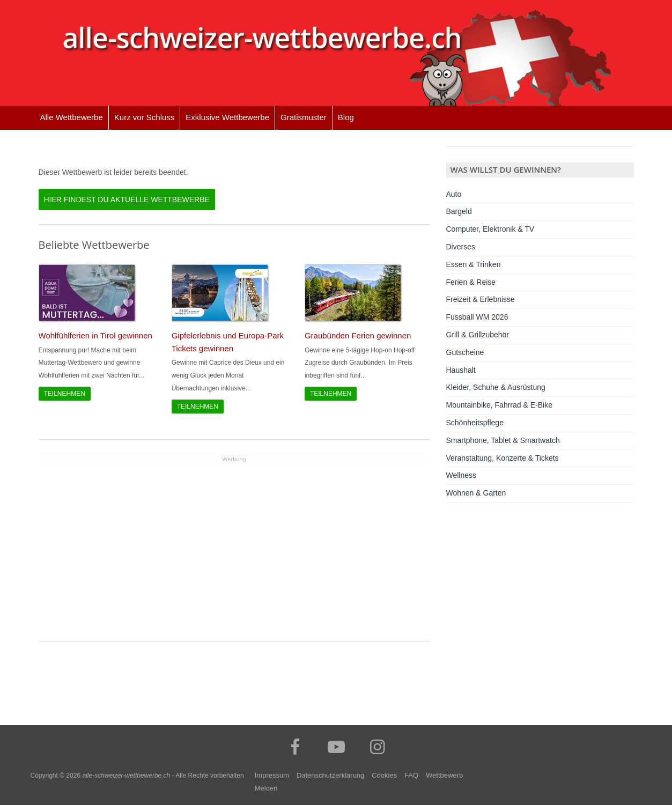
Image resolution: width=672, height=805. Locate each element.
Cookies (384, 775)
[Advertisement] (234, 541)
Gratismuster (304, 117)
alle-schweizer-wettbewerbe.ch (126, 776)
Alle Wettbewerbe (72, 117)
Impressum (272, 775)
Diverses (461, 247)
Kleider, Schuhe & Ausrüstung (496, 387)
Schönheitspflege (475, 423)
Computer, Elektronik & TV (490, 229)
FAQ (411, 775)
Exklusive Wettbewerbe (227, 117)
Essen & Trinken (474, 264)
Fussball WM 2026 (477, 317)
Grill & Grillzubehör (478, 335)
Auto (454, 194)
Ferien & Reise (471, 282)
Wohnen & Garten (476, 493)
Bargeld (459, 211)
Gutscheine (465, 352)
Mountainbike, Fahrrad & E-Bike (499, 405)
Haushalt (461, 370)
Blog (346, 117)
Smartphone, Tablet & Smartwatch (503, 440)
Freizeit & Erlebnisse (481, 299)
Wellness (461, 475)
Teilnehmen (65, 394)
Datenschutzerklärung (330, 775)
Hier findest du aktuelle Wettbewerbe (127, 200)
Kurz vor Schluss (145, 117)
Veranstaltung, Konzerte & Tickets (503, 458)
